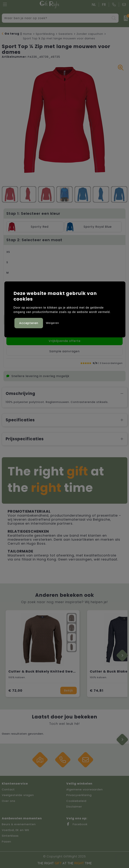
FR (104, 5)
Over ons (9, 801)
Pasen (6, 841)
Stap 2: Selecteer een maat (34, 240)
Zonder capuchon (90, 34)
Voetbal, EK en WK (16, 830)
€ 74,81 (97, 690)
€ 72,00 (15, 690)
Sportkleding (45, 34)
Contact (8, 789)
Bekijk (69, 690)
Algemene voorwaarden (85, 789)
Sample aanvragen (64, 351)
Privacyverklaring (79, 795)
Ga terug (12, 34)
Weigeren (52, 323)
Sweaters (66, 34)
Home (27, 34)
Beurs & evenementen (19, 824)
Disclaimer (74, 807)
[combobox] (56, 18)
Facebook (77, 824)
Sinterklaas (10, 836)
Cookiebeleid (76, 801)
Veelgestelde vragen (18, 795)
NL (94, 5)
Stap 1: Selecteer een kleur (33, 213)
